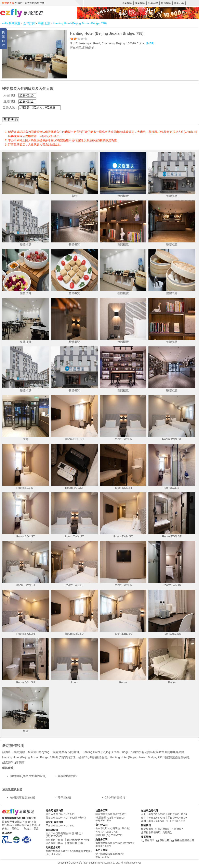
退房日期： (11, 101)
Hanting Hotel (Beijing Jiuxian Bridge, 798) (80, 23)
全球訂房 (29, 23)
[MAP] (150, 43)
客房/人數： (10, 107)
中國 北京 (44, 23)
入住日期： (11, 95)
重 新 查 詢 (11, 120)
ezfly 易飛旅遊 (11, 23)
